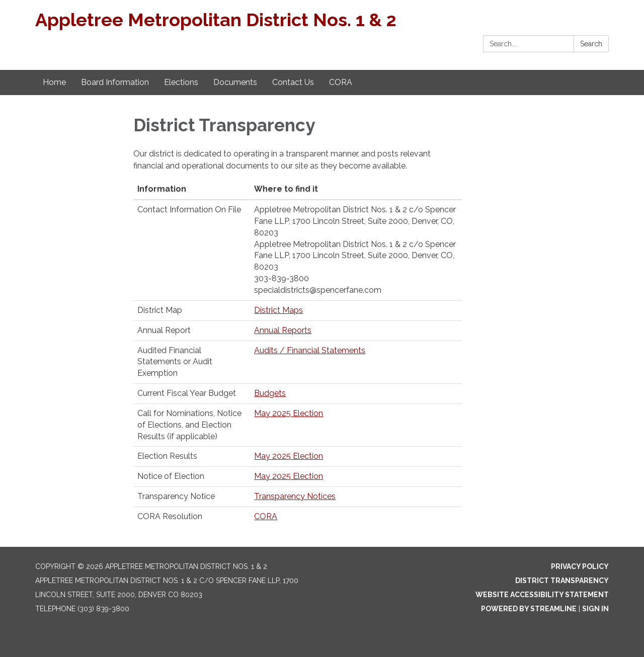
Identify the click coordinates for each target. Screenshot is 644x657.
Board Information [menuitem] (115, 82)
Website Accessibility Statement (542, 595)
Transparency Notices (295, 496)
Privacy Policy (580, 566)
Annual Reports (283, 330)
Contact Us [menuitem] (293, 82)
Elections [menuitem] (181, 82)
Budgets (270, 393)
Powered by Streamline (529, 609)
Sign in (595, 609)
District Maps (278, 310)
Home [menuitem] (54, 82)
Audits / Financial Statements (310, 350)
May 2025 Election (289, 413)
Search (591, 44)
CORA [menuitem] (341, 82)
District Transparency (562, 581)
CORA (266, 516)
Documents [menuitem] (235, 82)
